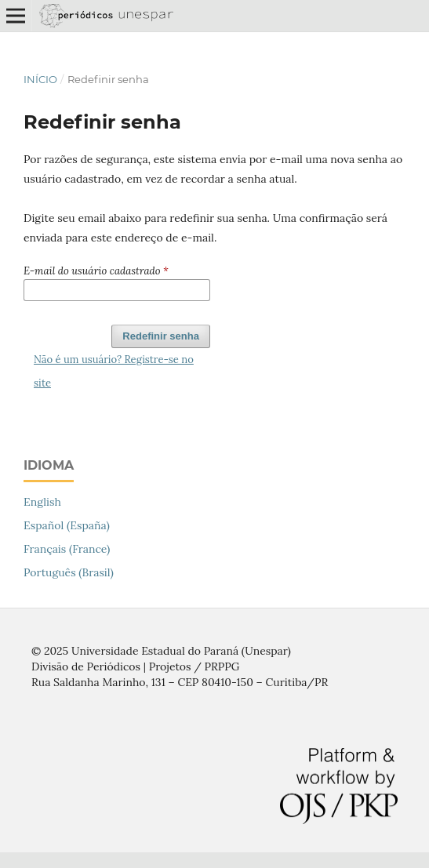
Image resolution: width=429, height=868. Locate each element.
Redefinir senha (161, 336)
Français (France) (67, 549)
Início (40, 79)
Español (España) (67, 525)
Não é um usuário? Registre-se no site (114, 371)
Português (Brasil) (69, 572)
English (42, 502)
